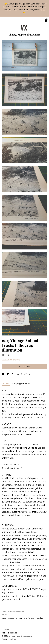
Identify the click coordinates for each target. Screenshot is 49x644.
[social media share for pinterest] (13, 374)
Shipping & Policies (21, 384)
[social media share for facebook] (3, 374)
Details (6, 384)
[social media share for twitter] (8, 374)
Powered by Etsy (9, 639)
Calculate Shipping (11, 360)
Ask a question (24, 374)
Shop (4, 618)
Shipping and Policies (25, 618)
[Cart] (46, 21)
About (11, 618)
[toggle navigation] (3, 20)
